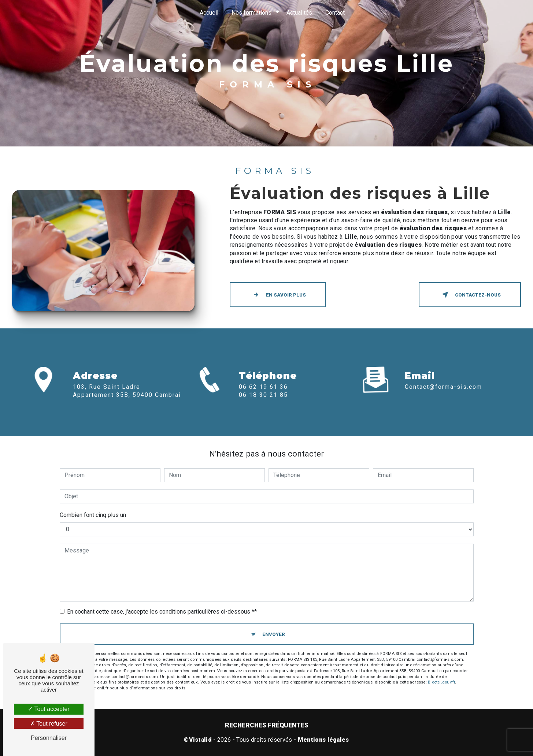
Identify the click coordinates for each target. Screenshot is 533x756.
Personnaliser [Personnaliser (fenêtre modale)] (49, 738)
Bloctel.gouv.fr (441, 682)
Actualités (299, 13)
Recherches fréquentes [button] (267, 725)
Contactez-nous (470, 295)
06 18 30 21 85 (263, 405)
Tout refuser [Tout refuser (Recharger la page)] (49, 724)
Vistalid (201, 740)
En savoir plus (278, 295)
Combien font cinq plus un (93, 515)
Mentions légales (323, 740)
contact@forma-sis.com (443, 376)
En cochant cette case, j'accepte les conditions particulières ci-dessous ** (162, 612)
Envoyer (274, 634)
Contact (335, 13)
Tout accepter (49, 709)
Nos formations (251, 13)
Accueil (209, 13)
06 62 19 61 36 (263, 397)
